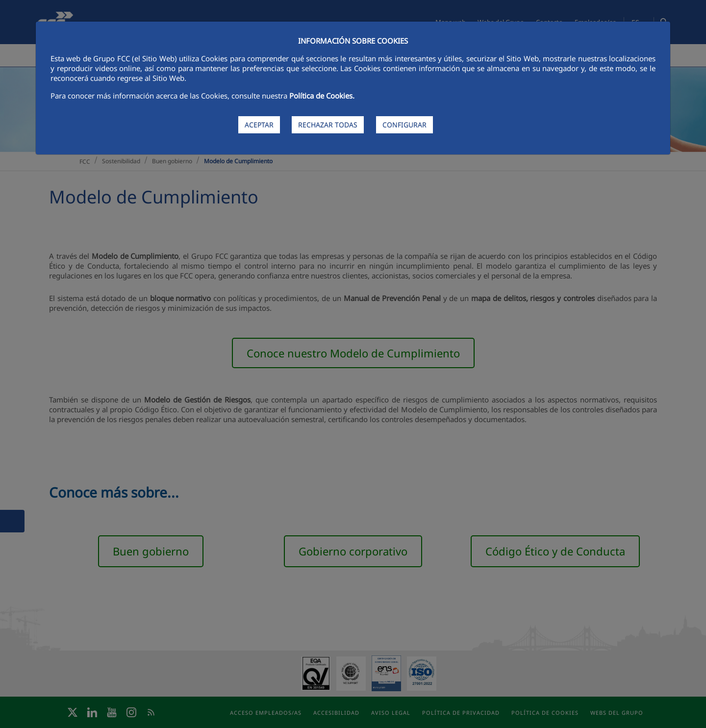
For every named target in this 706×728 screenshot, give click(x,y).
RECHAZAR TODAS (328, 125)
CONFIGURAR (404, 125)
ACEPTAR (259, 125)
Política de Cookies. (322, 96)
